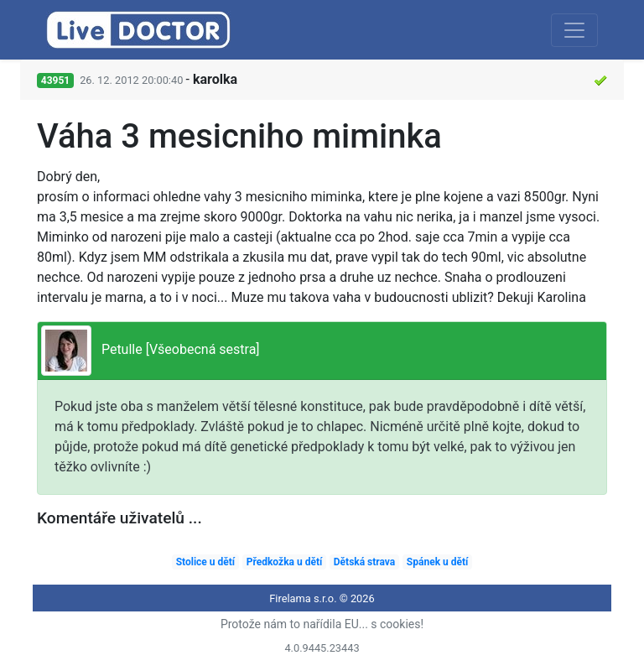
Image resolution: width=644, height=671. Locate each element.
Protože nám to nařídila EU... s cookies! (322, 624)
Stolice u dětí (205, 562)
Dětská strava (365, 562)
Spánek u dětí (437, 562)
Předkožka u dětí (285, 562)
